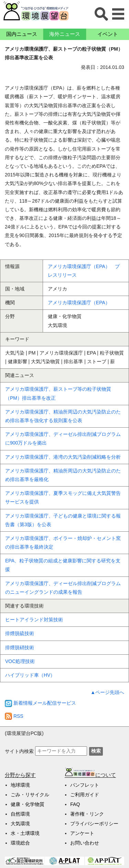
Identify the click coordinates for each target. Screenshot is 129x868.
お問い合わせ (85, 843)
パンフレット (85, 785)
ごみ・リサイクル (30, 795)
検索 (96, 751)
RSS (14, 716)
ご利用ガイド (85, 795)
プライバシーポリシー (94, 824)
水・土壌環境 (25, 833)
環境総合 (20, 843)
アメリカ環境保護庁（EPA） (79, 303)
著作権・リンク (87, 814)
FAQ (75, 804)
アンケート (82, 833)
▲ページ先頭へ (107, 692)
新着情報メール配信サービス (40, 703)
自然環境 (20, 814)
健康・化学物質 (28, 804)
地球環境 (20, 785)
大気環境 (20, 824)
